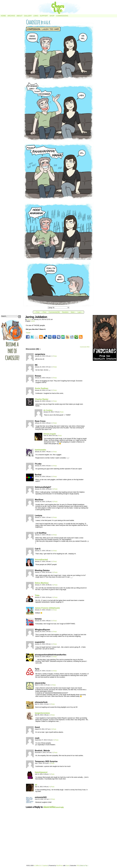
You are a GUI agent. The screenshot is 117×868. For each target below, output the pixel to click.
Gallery (28, 16)
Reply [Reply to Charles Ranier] (55, 401)
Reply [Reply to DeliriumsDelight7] (56, 489)
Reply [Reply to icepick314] (55, 644)
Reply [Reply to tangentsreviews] (53, 715)
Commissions (62, 16)
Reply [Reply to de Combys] (62, 412)
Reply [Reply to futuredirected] (55, 561)
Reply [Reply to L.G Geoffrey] (55, 535)
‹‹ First (37, 312)
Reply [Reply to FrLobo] (55, 466)
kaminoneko (40, 450)
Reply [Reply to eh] (53, 787)
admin (29, 319)
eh (36, 785)
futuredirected (41, 560)
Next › (73, 312)
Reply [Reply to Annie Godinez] (55, 390)
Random (65, 312)
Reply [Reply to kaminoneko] (55, 452)
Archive (11, 16)
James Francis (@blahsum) (47, 608)
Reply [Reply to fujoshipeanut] (53, 774)
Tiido (37, 595)
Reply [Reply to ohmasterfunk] (53, 704)
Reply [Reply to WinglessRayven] (55, 631)
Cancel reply (59, 807)
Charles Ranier (42, 399)
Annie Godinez (42, 388)
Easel (67, 865)
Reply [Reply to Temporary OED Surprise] (53, 763)
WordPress (59, 865)
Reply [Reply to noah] (57, 740)
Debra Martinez (42, 583)
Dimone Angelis (50, 434)
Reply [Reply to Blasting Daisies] (56, 572)
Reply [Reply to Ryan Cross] (55, 423)
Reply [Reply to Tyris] (55, 671)
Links (36, 16)
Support (44, 16)
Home (3, 16)
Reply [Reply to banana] (55, 621)
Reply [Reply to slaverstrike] (54, 685)
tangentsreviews (42, 713)
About (19, 16)
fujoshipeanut (41, 772)
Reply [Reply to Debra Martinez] (56, 585)
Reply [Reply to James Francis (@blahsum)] (55, 610)
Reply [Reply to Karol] (54, 729)
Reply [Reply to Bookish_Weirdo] (56, 752)
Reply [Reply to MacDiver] (56, 501)
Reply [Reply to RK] (55, 367)
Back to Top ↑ (84, 865)
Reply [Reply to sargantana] (55, 356)
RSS (78, 865)
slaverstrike (49, 807)
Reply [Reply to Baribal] (55, 476)
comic (33, 321)
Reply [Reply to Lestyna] (55, 517)
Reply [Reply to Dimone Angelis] (60, 435)
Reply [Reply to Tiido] (56, 597)
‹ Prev (44, 312)
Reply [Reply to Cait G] (55, 551)
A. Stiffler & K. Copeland (41, 865)
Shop (52, 16)
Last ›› (80, 312)
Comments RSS (85, 347)
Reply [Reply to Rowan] (55, 378)
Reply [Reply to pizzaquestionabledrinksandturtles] (55, 657)
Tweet (28, 333)
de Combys (48, 410)
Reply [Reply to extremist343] (53, 799)
